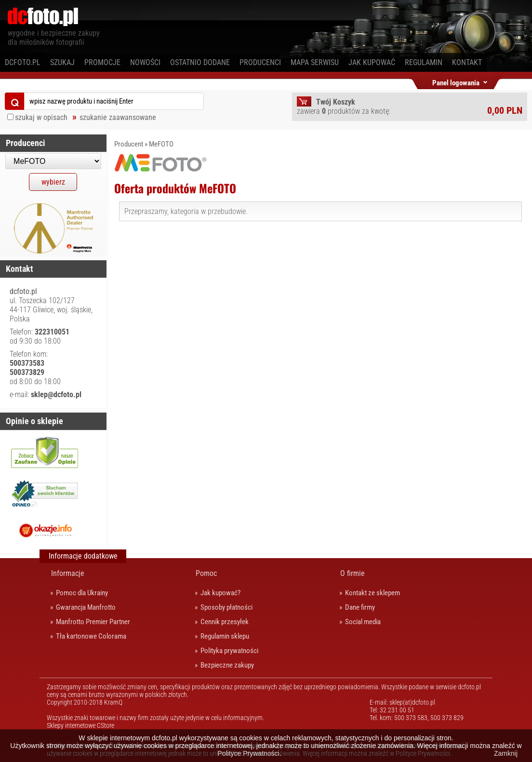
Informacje (68, 573)
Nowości (145, 62)
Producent (129, 144)
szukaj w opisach (41, 117)
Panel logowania (456, 81)
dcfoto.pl (23, 62)
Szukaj (62, 62)
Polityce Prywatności (248, 753)
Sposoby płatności (226, 607)
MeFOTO (161, 144)
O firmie (352, 573)
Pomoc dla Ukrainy (82, 593)
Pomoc (206, 573)
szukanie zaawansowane (118, 117)
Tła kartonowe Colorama (91, 636)
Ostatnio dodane (200, 62)
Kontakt (467, 62)
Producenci (260, 62)
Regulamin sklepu (225, 636)
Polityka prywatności (229, 651)
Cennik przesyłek (225, 622)
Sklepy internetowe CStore (80, 725)
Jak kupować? (220, 593)
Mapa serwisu (315, 62)
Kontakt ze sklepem (372, 593)
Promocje (102, 62)
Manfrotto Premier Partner (93, 622)
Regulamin (424, 62)
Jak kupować (372, 62)
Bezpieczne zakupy (227, 665)
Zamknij (506, 753)
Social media (363, 622)
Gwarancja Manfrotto (86, 607)
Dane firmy (360, 607)
